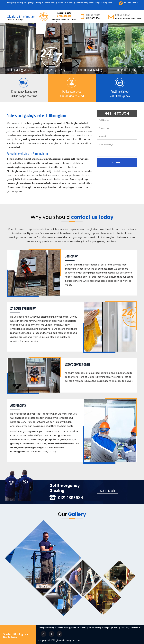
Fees (110, 3)
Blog (128, 628)
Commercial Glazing (66, 3)
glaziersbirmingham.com (68, 640)
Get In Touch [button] (108, 491)
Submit (117, 163)
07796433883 (128, 3)
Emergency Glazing (15, 3)
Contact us (12, 8)
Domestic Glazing (49, 3)
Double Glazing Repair (85, 3)
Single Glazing (101, 3)
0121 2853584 (93, 18)
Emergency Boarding (33, 3)
